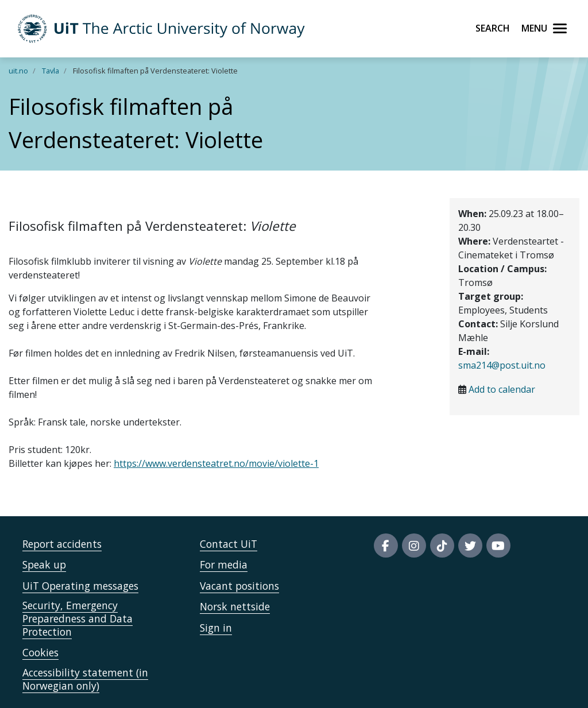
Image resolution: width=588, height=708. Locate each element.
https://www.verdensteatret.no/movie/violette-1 (216, 463)
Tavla (51, 71)
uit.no (18, 71)
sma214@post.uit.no (502, 365)
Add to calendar (502, 389)
